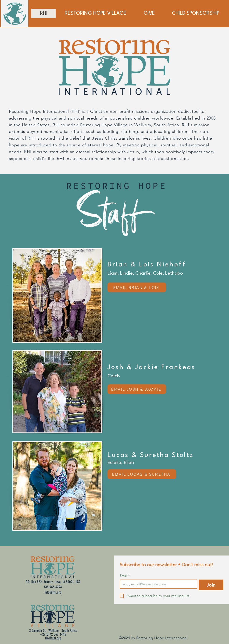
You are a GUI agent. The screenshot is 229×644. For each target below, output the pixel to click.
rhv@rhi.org (53, 638)
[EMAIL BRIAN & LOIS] (137, 287)
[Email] (157, 584)
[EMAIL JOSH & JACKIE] (137, 389)
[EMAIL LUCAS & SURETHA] (142, 474)
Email (125, 576)
